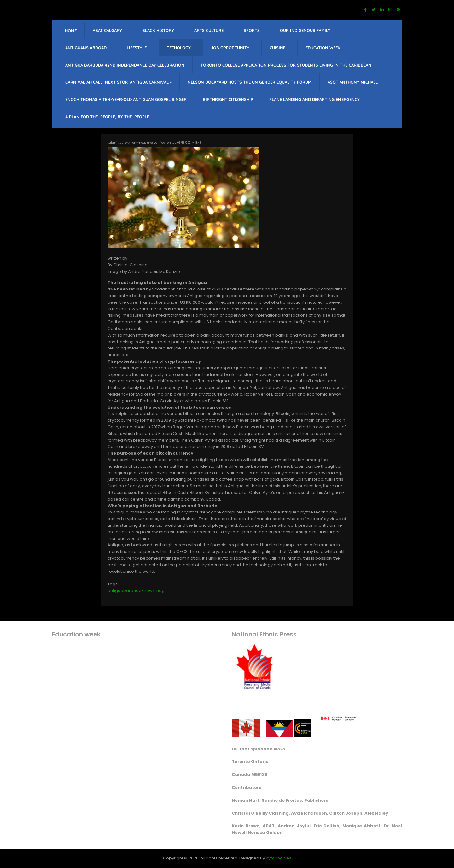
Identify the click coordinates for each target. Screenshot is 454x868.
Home (71, 31)
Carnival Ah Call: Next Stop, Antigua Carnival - (118, 82)
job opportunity (230, 48)
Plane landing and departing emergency (314, 99)
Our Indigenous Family (305, 30)
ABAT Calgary (107, 30)
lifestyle (137, 48)
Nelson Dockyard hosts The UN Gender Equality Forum (250, 82)
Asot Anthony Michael (353, 82)
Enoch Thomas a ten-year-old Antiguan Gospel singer (126, 99)
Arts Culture (209, 30)
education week (323, 48)
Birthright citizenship (228, 99)
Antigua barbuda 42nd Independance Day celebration (125, 65)
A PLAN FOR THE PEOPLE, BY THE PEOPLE (107, 117)
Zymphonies (279, 858)
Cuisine (277, 48)
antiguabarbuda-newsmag (136, 591)
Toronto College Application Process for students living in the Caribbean (286, 65)
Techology (179, 48)
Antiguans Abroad (86, 48)
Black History (158, 30)
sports (252, 30)
